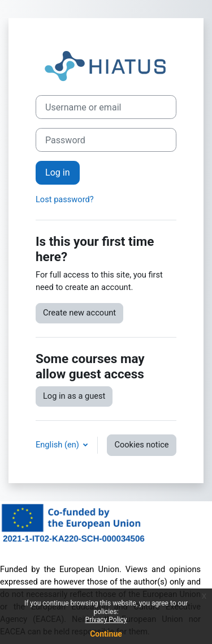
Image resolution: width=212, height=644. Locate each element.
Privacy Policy (106, 620)
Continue (106, 634)
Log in (58, 172)
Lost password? (65, 199)
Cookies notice (141, 445)
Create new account (79, 313)
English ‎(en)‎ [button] (58, 445)
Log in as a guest (74, 396)
